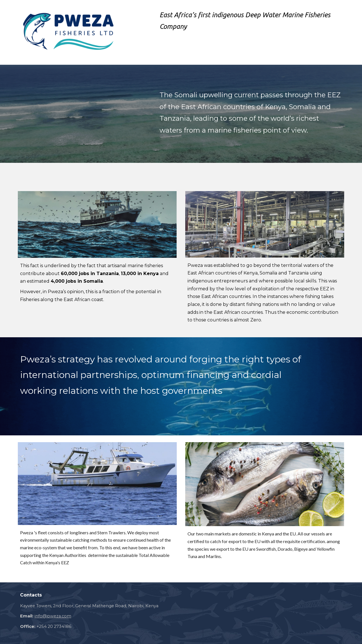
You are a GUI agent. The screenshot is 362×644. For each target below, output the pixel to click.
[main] (251, 22)
